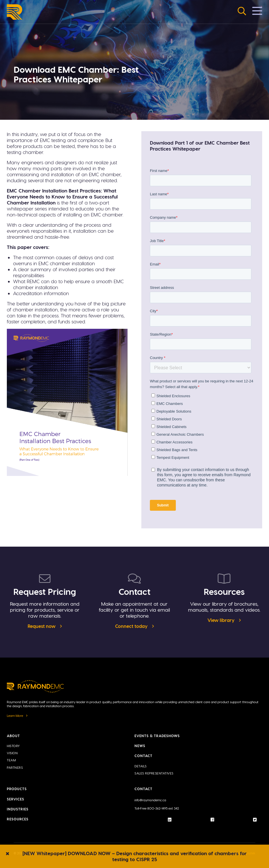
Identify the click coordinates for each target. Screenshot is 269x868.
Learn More (15, 716)
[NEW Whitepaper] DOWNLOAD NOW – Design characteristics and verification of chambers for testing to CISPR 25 (135, 856)
